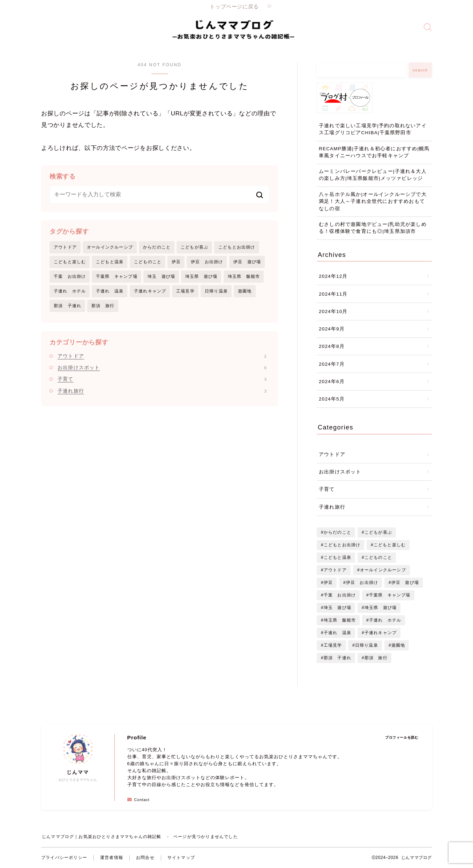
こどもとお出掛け (237, 247)
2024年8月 (332, 346)
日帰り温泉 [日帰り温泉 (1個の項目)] (367, 645)
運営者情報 (112, 858)
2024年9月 (332, 329)
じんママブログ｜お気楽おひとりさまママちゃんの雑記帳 (102, 837)
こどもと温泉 (110, 262)
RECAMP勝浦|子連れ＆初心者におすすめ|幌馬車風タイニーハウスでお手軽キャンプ (374, 152)
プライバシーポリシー (64, 858)
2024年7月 (332, 364)
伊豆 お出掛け (207, 262)
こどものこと (148, 262)
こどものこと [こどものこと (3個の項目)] (378, 557)
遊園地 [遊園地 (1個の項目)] (398, 645)
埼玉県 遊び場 (201, 276)
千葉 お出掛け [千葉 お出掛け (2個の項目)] (340, 595)
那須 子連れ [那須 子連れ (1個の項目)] (337, 658)
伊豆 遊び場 (247, 262)
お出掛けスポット (162, 368)
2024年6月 (332, 382)
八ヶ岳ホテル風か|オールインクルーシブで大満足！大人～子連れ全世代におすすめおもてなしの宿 (373, 201)
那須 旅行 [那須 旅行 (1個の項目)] (376, 658)
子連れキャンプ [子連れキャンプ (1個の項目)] (381, 633)
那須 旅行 (103, 306)
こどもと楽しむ (70, 262)
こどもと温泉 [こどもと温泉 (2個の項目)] (337, 557)
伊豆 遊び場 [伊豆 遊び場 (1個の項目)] (405, 583)
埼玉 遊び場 (161, 276)
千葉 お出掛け (70, 276)
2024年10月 (333, 311)
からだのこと (157, 247)
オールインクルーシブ (110, 247)
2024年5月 (332, 399)
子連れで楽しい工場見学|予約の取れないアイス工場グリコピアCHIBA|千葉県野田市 (373, 129)
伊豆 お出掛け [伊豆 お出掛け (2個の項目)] (362, 583)
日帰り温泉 (216, 291)
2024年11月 (333, 294)
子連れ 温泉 (110, 291)
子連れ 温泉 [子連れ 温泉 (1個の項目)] (337, 633)
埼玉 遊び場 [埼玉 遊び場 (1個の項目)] (337, 608)
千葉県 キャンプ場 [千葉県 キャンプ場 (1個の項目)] (390, 595)
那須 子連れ (67, 306)
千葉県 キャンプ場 (117, 276)
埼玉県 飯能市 (244, 276)
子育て (162, 379)
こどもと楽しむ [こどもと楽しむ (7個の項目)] (390, 545)
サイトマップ (181, 858)
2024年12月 (333, 276)
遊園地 (245, 291)
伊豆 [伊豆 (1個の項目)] (328, 583)
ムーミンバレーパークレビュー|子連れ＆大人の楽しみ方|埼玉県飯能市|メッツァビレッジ (373, 175)
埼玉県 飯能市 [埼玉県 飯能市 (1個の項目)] (340, 620)
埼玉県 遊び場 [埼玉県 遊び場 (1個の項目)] (381, 608)
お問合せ (145, 858)
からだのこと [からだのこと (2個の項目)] (337, 532)
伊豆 (176, 262)
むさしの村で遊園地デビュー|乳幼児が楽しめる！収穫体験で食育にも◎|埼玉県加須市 (373, 228)
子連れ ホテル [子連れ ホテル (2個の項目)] (385, 620)
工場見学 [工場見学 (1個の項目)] (333, 645)
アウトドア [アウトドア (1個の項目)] (335, 570)
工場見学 (185, 291)
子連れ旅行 (162, 391)
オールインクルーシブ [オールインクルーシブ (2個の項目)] (383, 570)
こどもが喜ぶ (194, 247)
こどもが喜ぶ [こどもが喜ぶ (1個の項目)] (378, 532)
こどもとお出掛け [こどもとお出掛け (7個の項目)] (342, 545)
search (420, 70)
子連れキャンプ (150, 291)
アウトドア (65, 247)
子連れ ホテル (70, 291)
